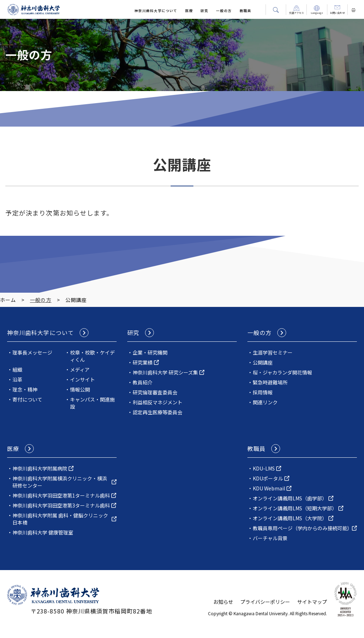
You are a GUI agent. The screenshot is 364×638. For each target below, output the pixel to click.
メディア (80, 369)
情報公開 (80, 389)
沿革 (17, 379)
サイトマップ (312, 602)
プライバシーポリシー (265, 602)
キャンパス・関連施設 (92, 403)
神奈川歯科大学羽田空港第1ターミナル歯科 (61, 495)
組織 (17, 369)
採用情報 (263, 392)
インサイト (82, 379)
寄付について (27, 399)
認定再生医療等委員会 (157, 412)
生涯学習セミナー (273, 352)
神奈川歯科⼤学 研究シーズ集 (165, 372)
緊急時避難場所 (270, 382)
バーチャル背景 (270, 538)
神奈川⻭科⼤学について (156, 11)
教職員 (245, 11)
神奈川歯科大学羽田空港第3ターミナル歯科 (61, 505)
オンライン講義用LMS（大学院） (290, 518)
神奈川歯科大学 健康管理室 (43, 532)
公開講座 (263, 362)
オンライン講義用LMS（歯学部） (290, 498)
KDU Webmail (269, 488)
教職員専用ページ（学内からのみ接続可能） (303, 528)
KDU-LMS (264, 468)
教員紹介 (143, 382)
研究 (204, 11)
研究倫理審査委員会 (155, 392)
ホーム (8, 300)
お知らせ (223, 602)
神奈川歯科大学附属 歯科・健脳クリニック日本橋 (60, 519)
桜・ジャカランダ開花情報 (282, 372)
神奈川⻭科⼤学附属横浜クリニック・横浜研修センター (60, 482)
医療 (189, 11)
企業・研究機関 (150, 352)
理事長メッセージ (32, 352)
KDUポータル (268, 478)
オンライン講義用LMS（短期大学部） (295, 508)
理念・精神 (25, 389)
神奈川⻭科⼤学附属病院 (40, 468)
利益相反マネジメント (157, 402)
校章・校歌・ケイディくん (92, 356)
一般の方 (224, 11)
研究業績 (143, 362)
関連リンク (265, 402)
